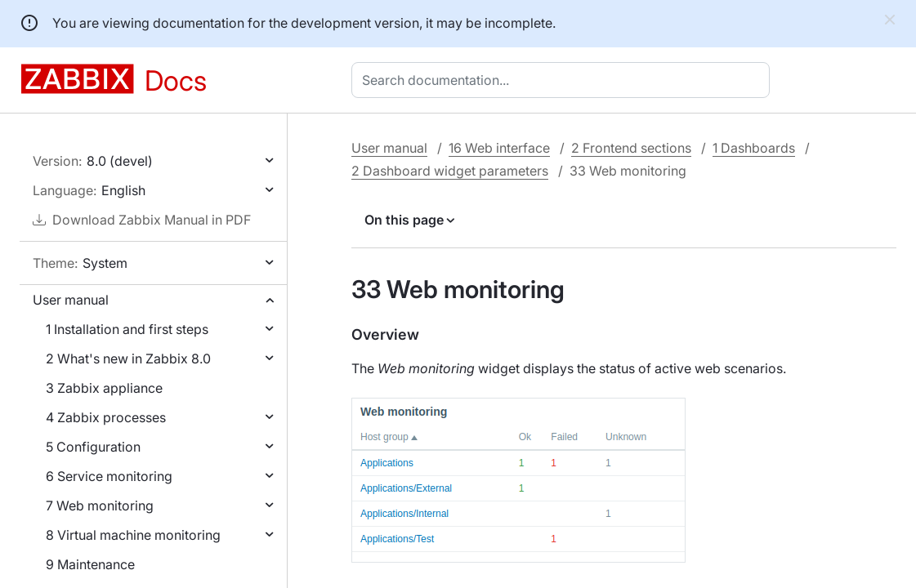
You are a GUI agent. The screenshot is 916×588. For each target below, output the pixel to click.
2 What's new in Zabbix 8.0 (128, 359)
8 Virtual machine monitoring (133, 535)
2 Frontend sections (631, 148)
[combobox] (564, 80)
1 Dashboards (754, 148)
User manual (71, 300)
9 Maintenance (90, 564)
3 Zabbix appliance (104, 388)
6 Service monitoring (109, 476)
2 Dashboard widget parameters (450, 171)
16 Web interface (499, 148)
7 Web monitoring (100, 506)
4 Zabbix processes (106, 417)
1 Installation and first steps (127, 329)
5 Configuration (93, 447)
